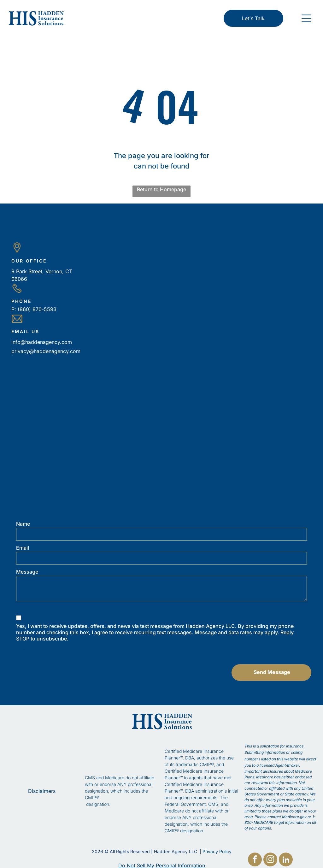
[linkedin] (286, 860)
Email (23, 548)
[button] (306, 18)
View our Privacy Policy (44, 648)
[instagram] (270, 860)
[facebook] (255, 860)
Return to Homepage (161, 189)
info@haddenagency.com (42, 342)
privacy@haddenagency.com (46, 351)
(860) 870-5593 (37, 309)
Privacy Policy (217, 845)
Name (23, 524)
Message (27, 572)
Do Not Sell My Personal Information (162, 859)
